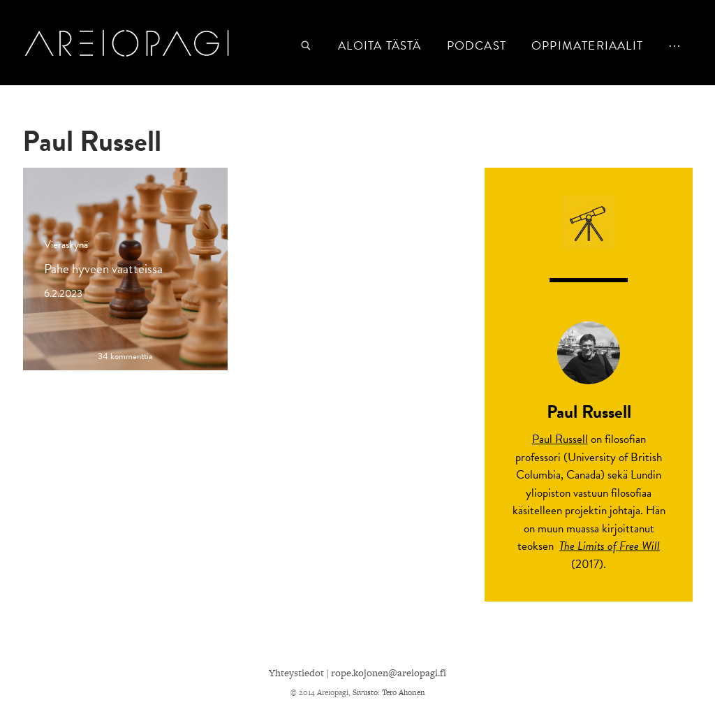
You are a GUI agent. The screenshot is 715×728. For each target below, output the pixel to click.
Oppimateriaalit (587, 46)
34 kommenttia (125, 357)
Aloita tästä (379, 46)
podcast (477, 46)
